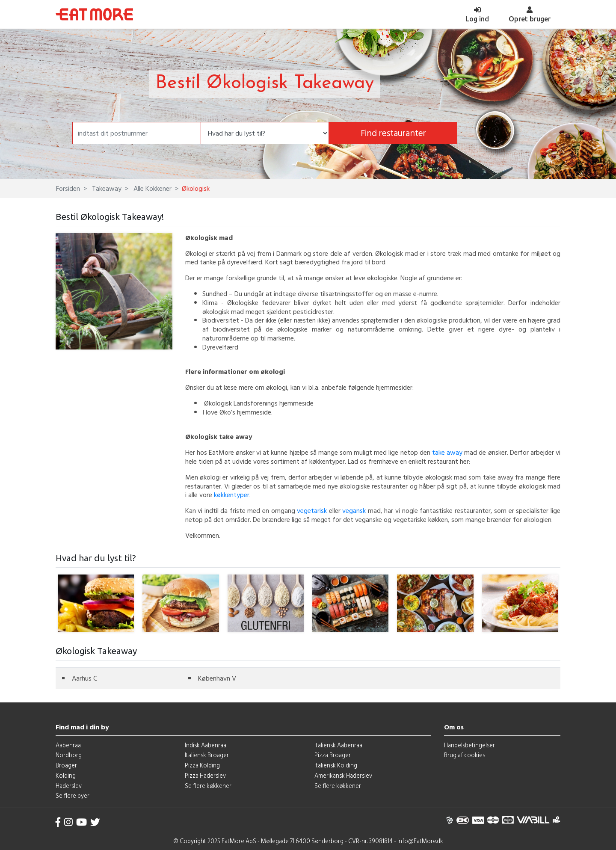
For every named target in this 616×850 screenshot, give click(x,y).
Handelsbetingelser (469, 745)
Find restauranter (393, 133)
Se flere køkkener (208, 786)
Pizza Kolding (202, 765)
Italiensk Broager (207, 755)
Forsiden (68, 188)
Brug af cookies (465, 755)
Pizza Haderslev (205, 775)
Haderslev (69, 786)
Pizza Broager (333, 755)
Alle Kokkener (152, 188)
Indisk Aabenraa (206, 745)
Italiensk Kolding (336, 765)
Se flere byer (73, 795)
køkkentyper (232, 495)
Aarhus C (84, 678)
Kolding (66, 775)
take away (447, 452)
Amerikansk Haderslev (343, 775)
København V (217, 678)
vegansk (354, 510)
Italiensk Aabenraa (338, 745)
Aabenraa (68, 745)
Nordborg (69, 755)
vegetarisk (312, 510)
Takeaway (106, 188)
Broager (66, 765)
